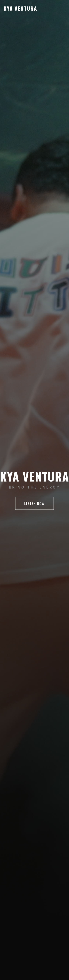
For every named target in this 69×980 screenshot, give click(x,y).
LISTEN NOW (34, 503)
